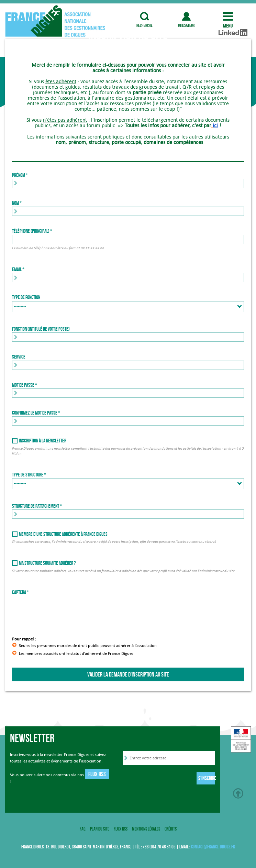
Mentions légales (146, 829)
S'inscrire (207, 778)
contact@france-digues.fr (213, 847)
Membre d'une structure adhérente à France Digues (63, 534)
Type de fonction (26, 297)
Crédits (171, 829)
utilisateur (186, 16)
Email (17, 270)
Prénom (19, 175)
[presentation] (64, 609)
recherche (144, 16)
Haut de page (238, 793)
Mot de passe (23, 385)
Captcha (19, 592)
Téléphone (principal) (31, 231)
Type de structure (28, 475)
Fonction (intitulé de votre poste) (41, 329)
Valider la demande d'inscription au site (128, 674)
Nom (15, 203)
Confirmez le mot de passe (35, 413)
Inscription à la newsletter (43, 441)
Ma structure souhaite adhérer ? (47, 563)
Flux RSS (97, 774)
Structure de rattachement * (37, 506)
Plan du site (100, 829)
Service (19, 357)
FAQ (83, 829)
